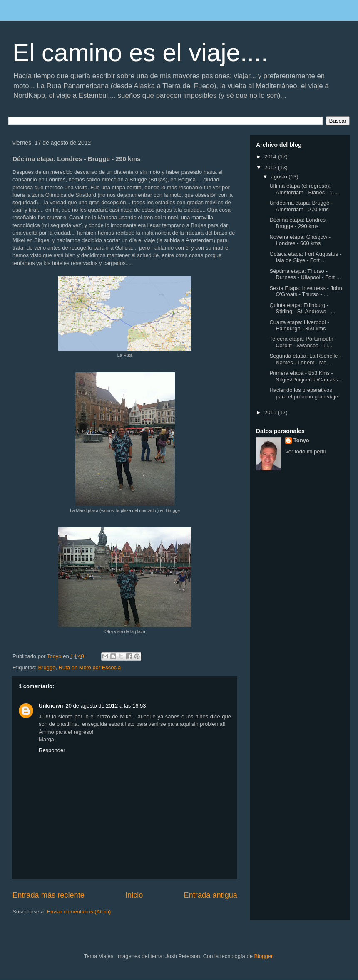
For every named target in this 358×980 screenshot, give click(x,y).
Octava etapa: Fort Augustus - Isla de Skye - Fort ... (305, 257)
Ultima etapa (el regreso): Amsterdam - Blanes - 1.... (304, 189)
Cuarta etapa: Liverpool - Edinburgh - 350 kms (299, 325)
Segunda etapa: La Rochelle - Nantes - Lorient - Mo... (305, 359)
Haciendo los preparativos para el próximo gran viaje (304, 393)
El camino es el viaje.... (140, 53)
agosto (280, 177)
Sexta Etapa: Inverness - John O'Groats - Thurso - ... (306, 291)
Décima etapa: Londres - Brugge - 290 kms (299, 223)
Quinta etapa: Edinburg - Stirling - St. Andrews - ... (302, 308)
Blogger (264, 956)
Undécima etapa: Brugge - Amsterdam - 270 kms (301, 206)
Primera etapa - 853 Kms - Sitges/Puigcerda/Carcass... (306, 376)
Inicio (134, 895)
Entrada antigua (211, 895)
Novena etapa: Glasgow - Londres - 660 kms (300, 240)
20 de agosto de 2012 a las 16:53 (106, 706)
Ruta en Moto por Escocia (90, 667)
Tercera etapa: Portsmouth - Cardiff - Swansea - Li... (303, 342)
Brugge (47, 667)
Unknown (51, 706)
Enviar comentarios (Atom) (79, 912)
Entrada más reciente (48, 895)
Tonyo (301, 440)
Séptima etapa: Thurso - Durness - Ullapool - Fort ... (305, 274)
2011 (271, 412)
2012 (271, 167)
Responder (52, 750)
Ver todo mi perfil (306, 452)
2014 (271, 157)
